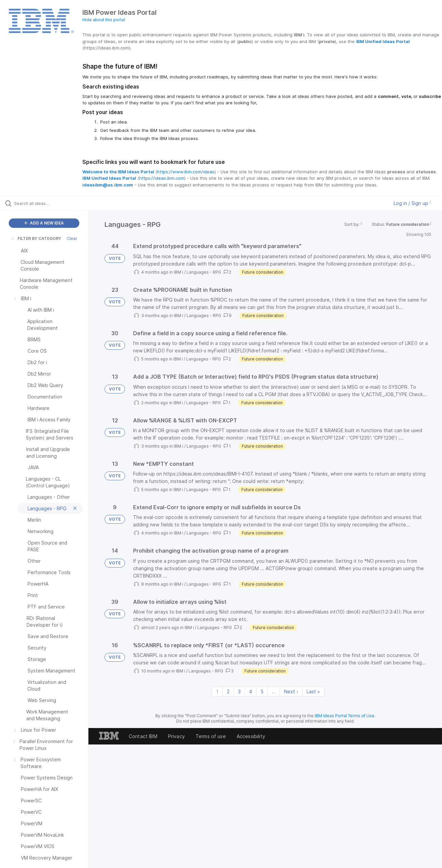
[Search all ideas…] (53, 203)
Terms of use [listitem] (211, 736)
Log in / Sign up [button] (412, 203)
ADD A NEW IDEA (44, 223)
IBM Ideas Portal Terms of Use (345, 716)
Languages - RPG (204, 272)
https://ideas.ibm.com (162, 178)
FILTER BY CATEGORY (36, 238)
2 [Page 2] (228, 691)
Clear (72, 238)
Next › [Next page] (291, 691)
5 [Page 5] (262, 691)
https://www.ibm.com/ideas (186, 172)
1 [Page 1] (217, 691)
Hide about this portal (104, 20)
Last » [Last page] (313, 691)
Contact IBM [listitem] (143, 736)
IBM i (178, 272)
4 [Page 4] (251, 691)
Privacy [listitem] (176, 736)
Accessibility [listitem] (251, 736)
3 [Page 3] (239, 691)
